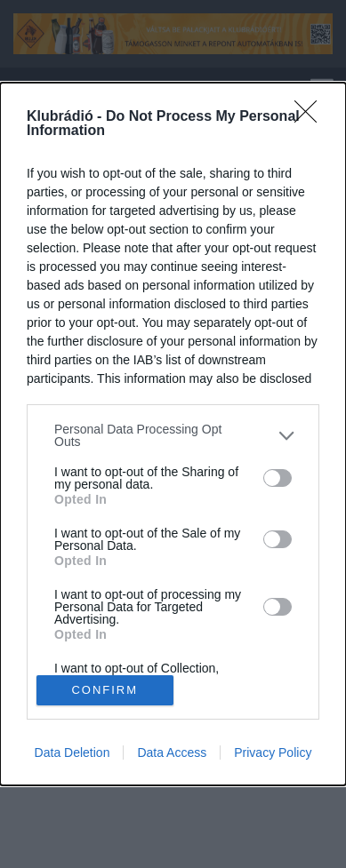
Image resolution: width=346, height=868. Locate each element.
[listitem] (173, 435)
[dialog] (173, 434)
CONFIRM (105, 689)
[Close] (311, 117)
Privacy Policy (273, 753)
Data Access (172, 753)
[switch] (278, 478)
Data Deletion (72, 753)
